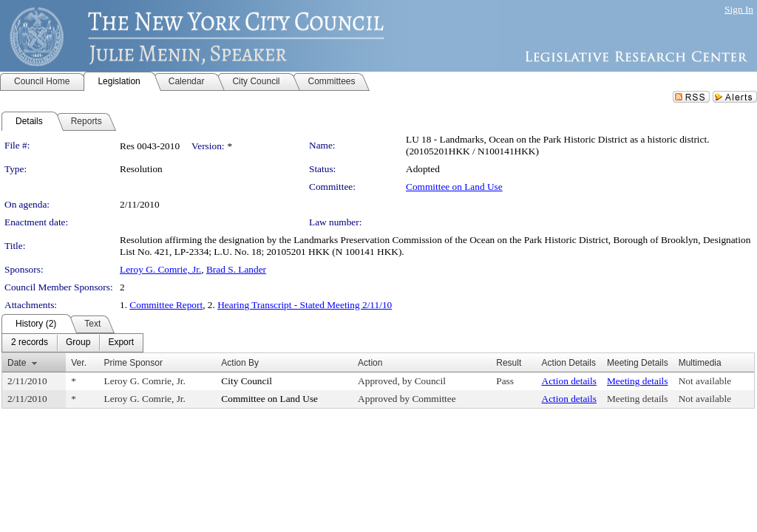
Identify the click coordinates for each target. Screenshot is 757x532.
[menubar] (72, 343)
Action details (569, 381)
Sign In (739, 9)
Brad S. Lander (236, 269)
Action (370, 363)
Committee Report (166, 305)
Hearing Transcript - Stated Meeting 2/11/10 (305, 305)
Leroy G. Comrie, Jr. (160, 269)
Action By (240, 363)
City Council (247, 381)
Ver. (79, 363)
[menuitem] (30, 343)
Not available (705, 381)
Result (509, 363)
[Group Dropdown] (78, 343)
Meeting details (638, 381)
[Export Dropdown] (121, 343)
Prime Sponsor (133, 363)
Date (17, 363)
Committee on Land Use (454, 187)
